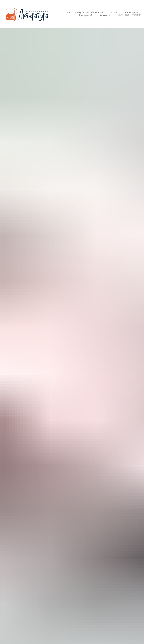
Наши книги (131, 13)
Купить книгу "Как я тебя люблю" (86, 13)
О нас (114, 13)
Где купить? (86, 15)
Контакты (105, 15)
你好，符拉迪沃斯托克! (130, 15)
